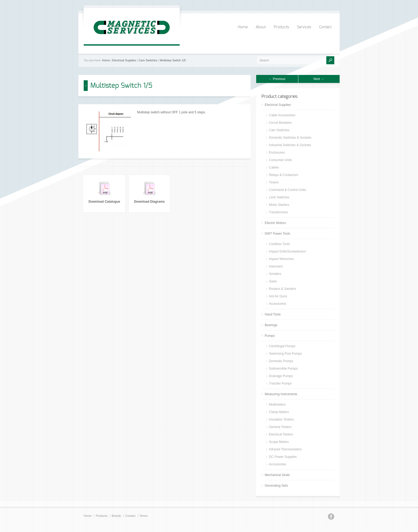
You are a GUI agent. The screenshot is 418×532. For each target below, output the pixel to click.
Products (281, 27)
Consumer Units (280, 160)
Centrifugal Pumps (282, 346)
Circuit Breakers (280, 123)
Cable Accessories (282, 115)
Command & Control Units (288, 190)
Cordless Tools (279, 244)
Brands (116, 516)
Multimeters (277, 405)
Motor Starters (279, 205)
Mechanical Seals (277, 475)
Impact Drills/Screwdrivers (288, 251)
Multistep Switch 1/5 (173, 60)
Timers (274, 182)
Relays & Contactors (284, 175)
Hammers (276, 266)
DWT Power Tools (278, 234)
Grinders (275, 274)
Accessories (278, 304)
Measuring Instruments (281, 394)
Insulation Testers (281, 419)
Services (304, 27)
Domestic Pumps (281, 361)
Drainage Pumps (281, 376)
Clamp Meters (279, 412)
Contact (325, 27)
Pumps (270, 336)
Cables (274, 167)
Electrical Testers (281, 434)
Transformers (278, 212)
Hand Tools (273, 314)
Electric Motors (275, 223)
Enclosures (277, 153)
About (261, 27)
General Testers (280, 427)
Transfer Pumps (280, 383)
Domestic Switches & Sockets (290, 138)
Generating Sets (276, 486)
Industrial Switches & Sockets (290, 145)
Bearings (271, 325)
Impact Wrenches (281, 259)
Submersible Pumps (283, 369)
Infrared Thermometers (285, 449)
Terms (144, 516)
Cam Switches (148, 60)
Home (243, 27)
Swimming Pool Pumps (285, 354)
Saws (273, 281)
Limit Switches (279, 197)
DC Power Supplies (283, 457)
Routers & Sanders (282, 289)
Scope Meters (279, 442)
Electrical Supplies (124, 60)
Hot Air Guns (278, 296)
